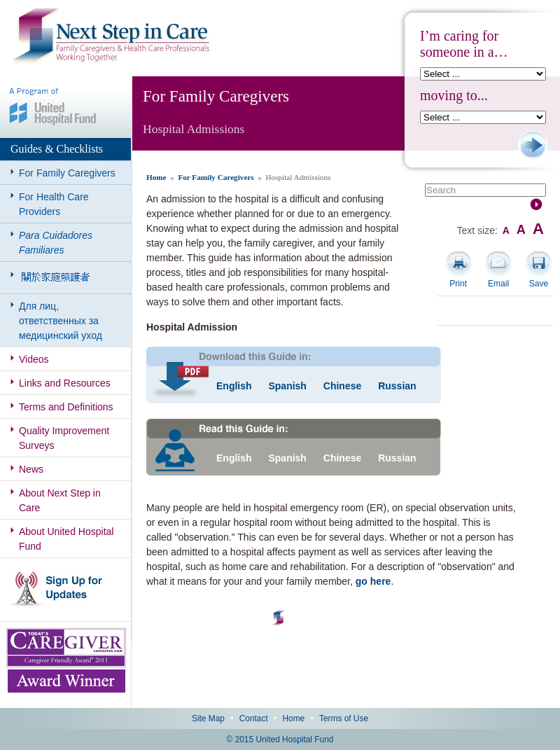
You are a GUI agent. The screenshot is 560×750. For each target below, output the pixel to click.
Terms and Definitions (66, 407)
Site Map (208, 718)
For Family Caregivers (67, 173)
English (234, 386)
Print (458, 284)
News (31, 469)
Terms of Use (344, 718)
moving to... (454, 95)
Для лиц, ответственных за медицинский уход (61, 321)
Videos (34, 359)
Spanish (287, 386)
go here (373, 581)
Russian (397, 386)
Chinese (342, 386)
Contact (254, 718)
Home (156, 177)
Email (498, 284)
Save (539, 284)
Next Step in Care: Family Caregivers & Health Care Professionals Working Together (111, 36)
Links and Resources (65, 383)
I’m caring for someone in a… (464, 44)
